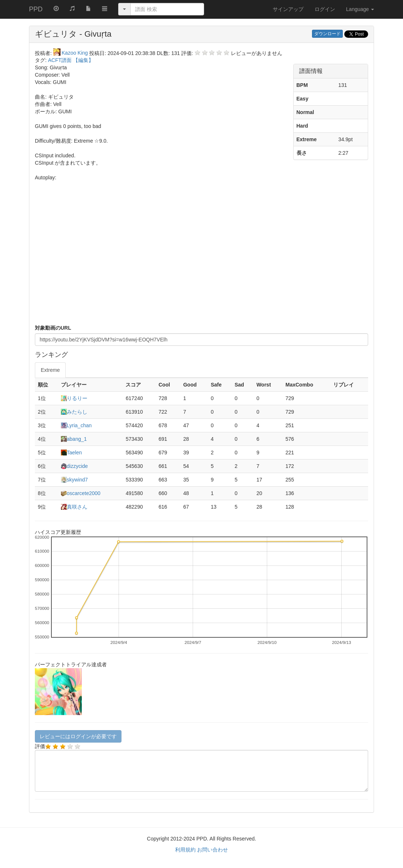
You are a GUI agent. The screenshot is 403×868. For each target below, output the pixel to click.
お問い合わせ (213, 850)
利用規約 (185, 850)
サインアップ (288, 9)
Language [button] (360, 9)
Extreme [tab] (50, 370)
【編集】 (83, 60)
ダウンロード (327, 34)
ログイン (325, 9)
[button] (105, 8)
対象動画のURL (53, 328)
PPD (36, 9)
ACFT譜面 (61, 60)
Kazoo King (71, 53)
